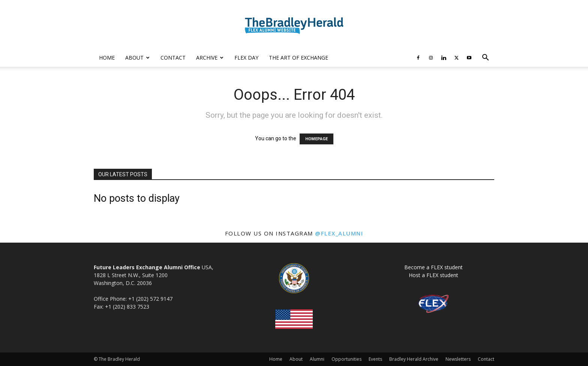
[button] (485, 58)
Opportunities (346, 359)
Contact (173, 58)
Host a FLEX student (433, 275)
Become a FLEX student (433, 267)
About (137, 58)
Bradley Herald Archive (414, 359)
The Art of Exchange (298, 58)
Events (375, 359)
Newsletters (458, 359)
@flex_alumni (339, 233)
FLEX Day (246, 58)
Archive (210, 58)
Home (107, 58)
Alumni (317, 359)
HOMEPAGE (316, 139)
